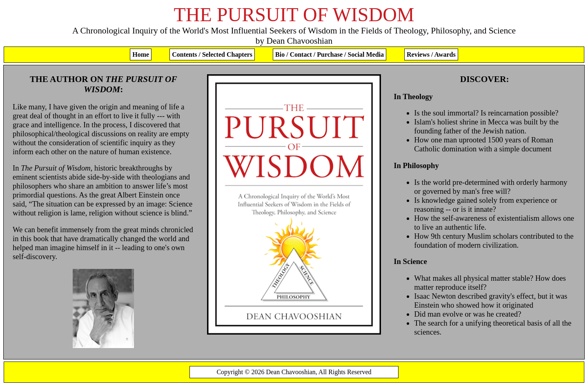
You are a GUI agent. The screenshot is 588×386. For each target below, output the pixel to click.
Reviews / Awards (431, 54)
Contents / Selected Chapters (212, 54)
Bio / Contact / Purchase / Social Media (330, 54)
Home (141, 54)
